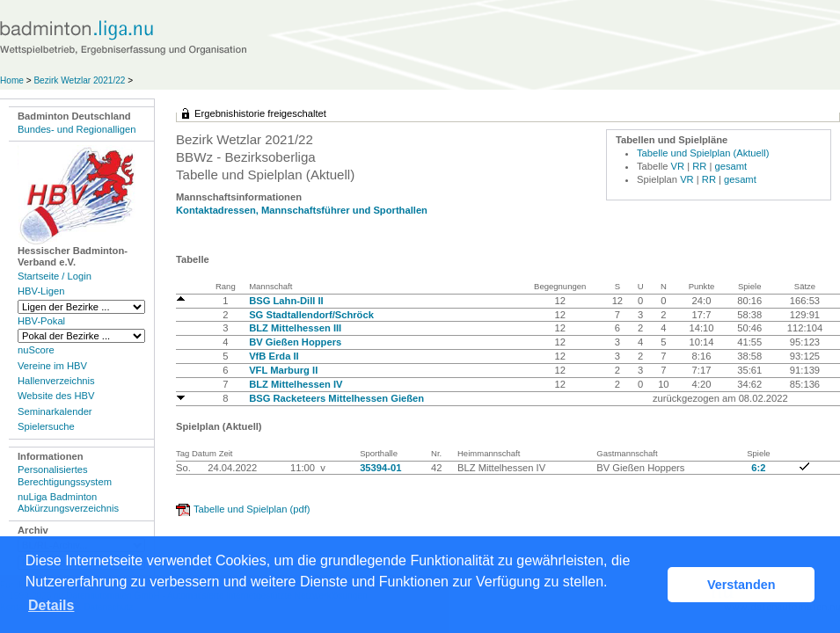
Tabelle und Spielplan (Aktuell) (703, 153)
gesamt (731, 166)
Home (12, 80)
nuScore (36, 350)
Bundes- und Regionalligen (77, 129)
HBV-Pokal (41, 321)
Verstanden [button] (741, 585)
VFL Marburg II (283, 370)
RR (699, 166)
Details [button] (51, 605)
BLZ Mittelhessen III (295, 328)
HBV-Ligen (41, 291)
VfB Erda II (274, 356)
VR (678, 166)
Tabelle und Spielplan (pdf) (252, 509)
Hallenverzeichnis (56, 381)
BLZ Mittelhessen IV (296, 384)
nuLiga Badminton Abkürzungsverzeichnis (68, 502)
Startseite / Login (55, 276)
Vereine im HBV (52, 366)
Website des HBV (56, 396)
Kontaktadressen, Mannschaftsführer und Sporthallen (302, 210)
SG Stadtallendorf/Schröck (311, 315)
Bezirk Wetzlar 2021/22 (80, 80)
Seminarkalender (55, 411)
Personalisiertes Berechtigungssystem (65, 475)
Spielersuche (46, 426)
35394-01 (380, 468)
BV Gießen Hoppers (295, 342)
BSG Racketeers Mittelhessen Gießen (336, 398)
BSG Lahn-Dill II (286, 301)
